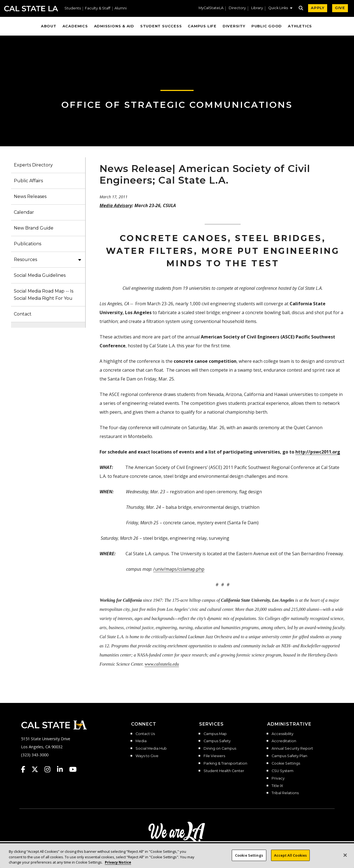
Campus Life (202, 26)
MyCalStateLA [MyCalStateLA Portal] (211, 8)
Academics (75, 26)
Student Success (161, 26)
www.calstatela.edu (162, 664)
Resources (25, 260)
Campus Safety (217, 741)
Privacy (278, 778)
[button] (280, 9)
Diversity (234, 26)
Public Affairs (28, 181)
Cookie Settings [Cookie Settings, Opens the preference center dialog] (249, 860)
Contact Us (145, 734)
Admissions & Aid (114, 26)
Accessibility (283, 734)
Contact (23, 314)
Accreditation (284, 741)
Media (141, 741)
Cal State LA (31, 9)
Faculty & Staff (98, 8)
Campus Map (215, 734)
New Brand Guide (34, 228)
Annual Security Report (292, 749)
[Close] (345, 860)
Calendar (24, 212)
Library (257, 8)
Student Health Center (224, 771)
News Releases (30, 196)
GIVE (340, 8)
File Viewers (214, 756)
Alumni (121, 8)
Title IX (277, 786)
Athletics (300, 26)
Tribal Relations (285, 793)
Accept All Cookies (290, 860)
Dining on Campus (220, 749)
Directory (237, 8)
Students (73, 8)
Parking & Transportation (225, 763)
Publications (28, 244)
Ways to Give (147, 756)
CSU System (283, 771)
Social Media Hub (151, 749)
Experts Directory (33, 165)
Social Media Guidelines (40, 275)
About (49, 26)
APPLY (318, 8)
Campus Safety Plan (289, 756)
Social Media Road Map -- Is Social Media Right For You (44, 295)
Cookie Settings (286, 763)
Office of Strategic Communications (177, 105)
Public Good (267, 26)
